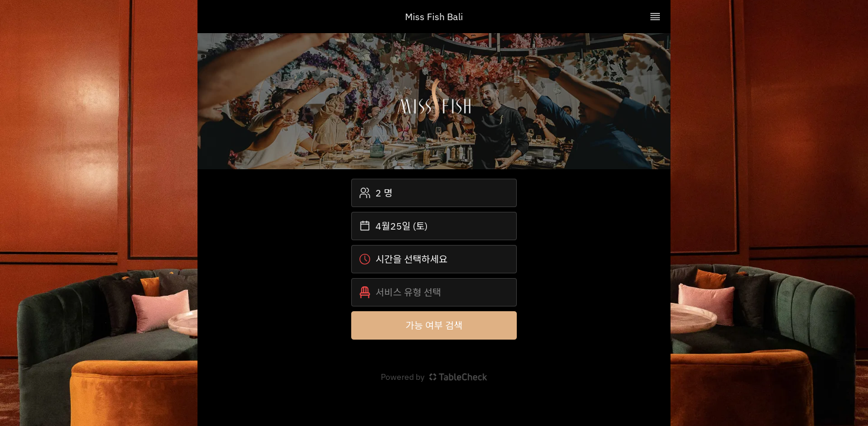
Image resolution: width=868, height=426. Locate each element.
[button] (434, 292)
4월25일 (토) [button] (393, 226)
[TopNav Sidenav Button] (655, 17)
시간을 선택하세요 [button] (403, 259)
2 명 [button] (376, 193)
